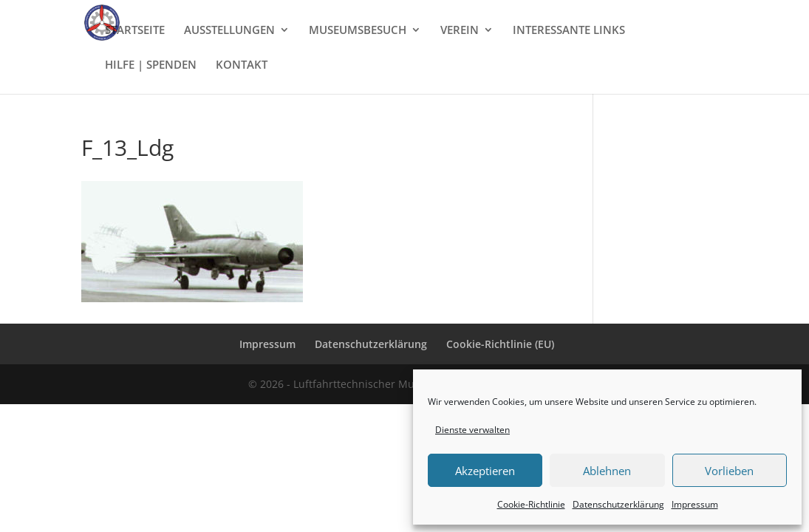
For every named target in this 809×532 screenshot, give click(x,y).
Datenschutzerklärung (618, 504)
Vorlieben (729, 471)
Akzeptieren (485, 471)
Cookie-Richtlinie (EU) (500, 344)
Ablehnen (607, 471)
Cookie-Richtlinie (531, 504)
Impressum (695, 504)
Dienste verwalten (472, 430)
